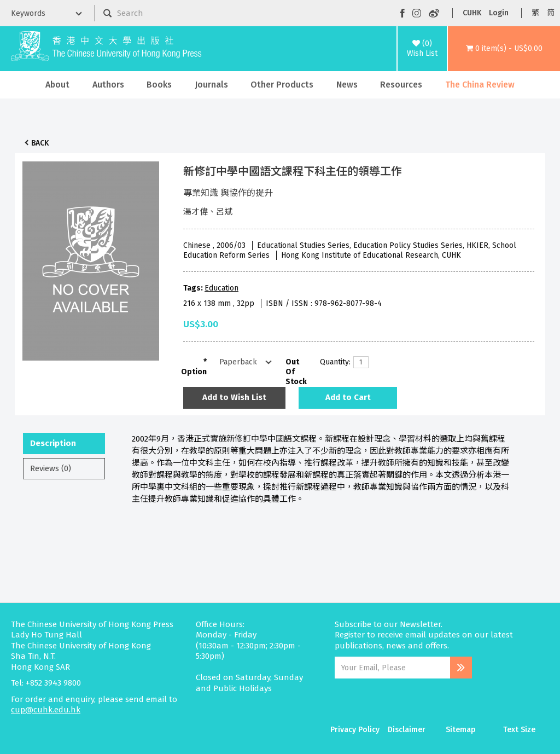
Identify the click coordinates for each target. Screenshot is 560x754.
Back (40, 143)
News (347, 85)
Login (499, 13)
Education (221, 288)
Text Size (519, 730)
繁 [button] (535, 13)
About (57, 85)
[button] (504, 49)
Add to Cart (348, 397)
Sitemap (461, 730)
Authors (108, 85)
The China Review (480, 85)
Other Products (282, 85)
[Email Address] (393, 668)
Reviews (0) (51, 468)
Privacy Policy (355, 730)
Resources (401, 85)
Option (194, 372)
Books (159, 85)
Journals (211, 85)
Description (53, 443)
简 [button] (551, 13)
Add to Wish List (234, 397)
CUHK (472, 13)
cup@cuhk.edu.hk (46, 710)
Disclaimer (407, 730)
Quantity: (332, 362)
